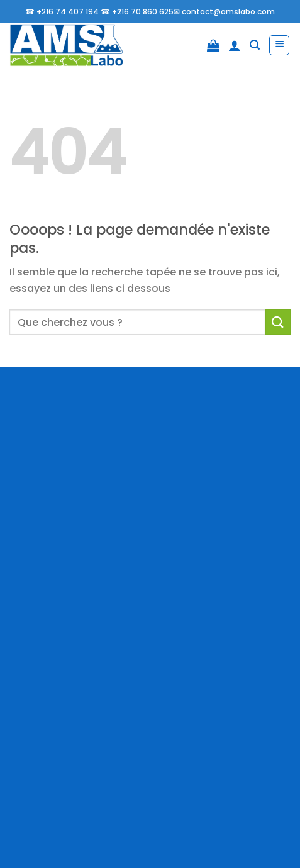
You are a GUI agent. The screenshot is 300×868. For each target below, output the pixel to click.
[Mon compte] (235, 45)
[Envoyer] (278, 322)
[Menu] (279, 45)
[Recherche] (255, 45)
